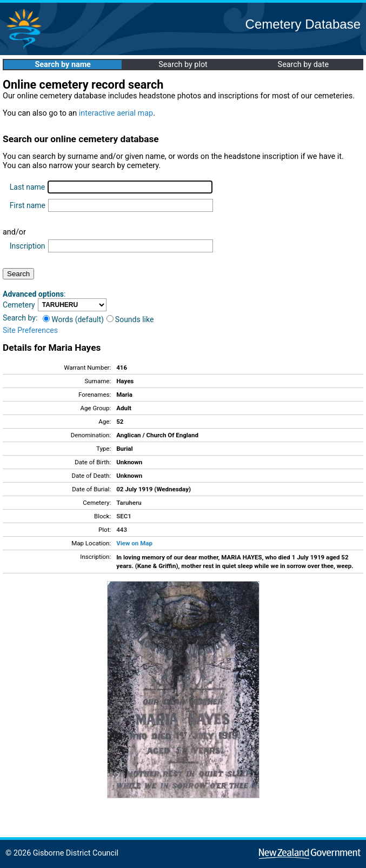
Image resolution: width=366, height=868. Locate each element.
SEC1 (124, 516)
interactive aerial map (116, 113)
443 (122, 530)
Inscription (28, 246)
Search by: (20, 318)
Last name (27, 187)
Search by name (62, 65)
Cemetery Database (303, 24)
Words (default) (73, 319)
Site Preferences (30, 330)
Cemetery (19, 305)
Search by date (303, 65)
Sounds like (130, 319)
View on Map (134, 543)
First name (28, 205)
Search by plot (183, 65)
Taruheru (129, 503)
